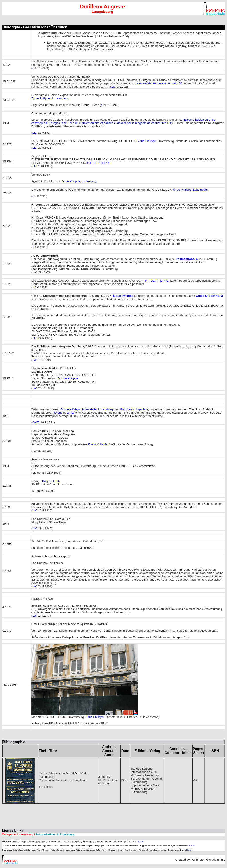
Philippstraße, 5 (187, 259)
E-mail (189, 850)
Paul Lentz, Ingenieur (134, 409)
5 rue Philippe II (96, 717)
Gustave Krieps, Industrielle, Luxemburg (87, 409)
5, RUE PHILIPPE (99, 163)
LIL (34, 133)
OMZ (36, 422)
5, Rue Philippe (68, 378)
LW (113, 87)
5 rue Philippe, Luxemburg (79, 181)
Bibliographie (14, 742)
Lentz (70, 413)
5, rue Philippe (146, 141)
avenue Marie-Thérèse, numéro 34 (159, 83)
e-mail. (141, 842)
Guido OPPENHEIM (209, 296)
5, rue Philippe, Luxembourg (50, 98)
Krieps (58, 413)
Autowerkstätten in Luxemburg (55, 834)
